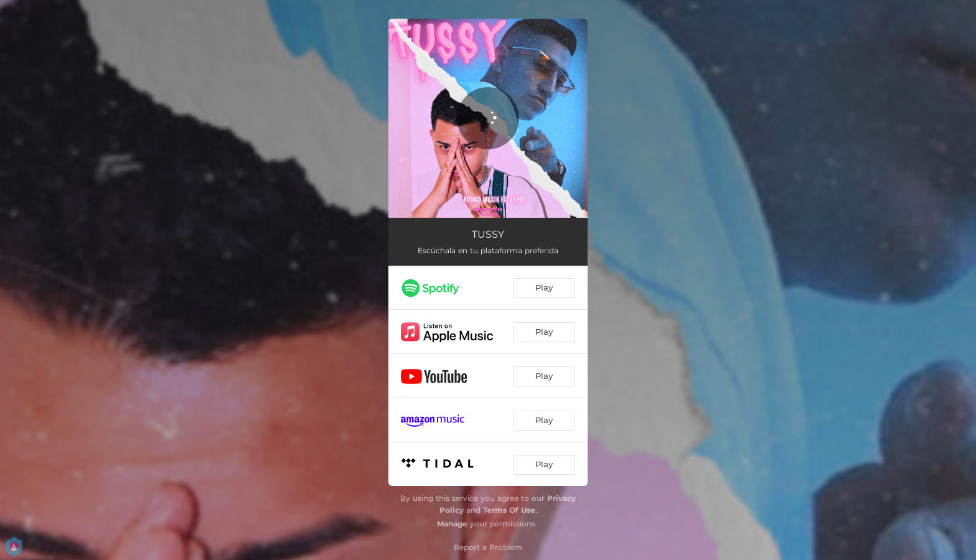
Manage (452, 524)
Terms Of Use (509, 510)
